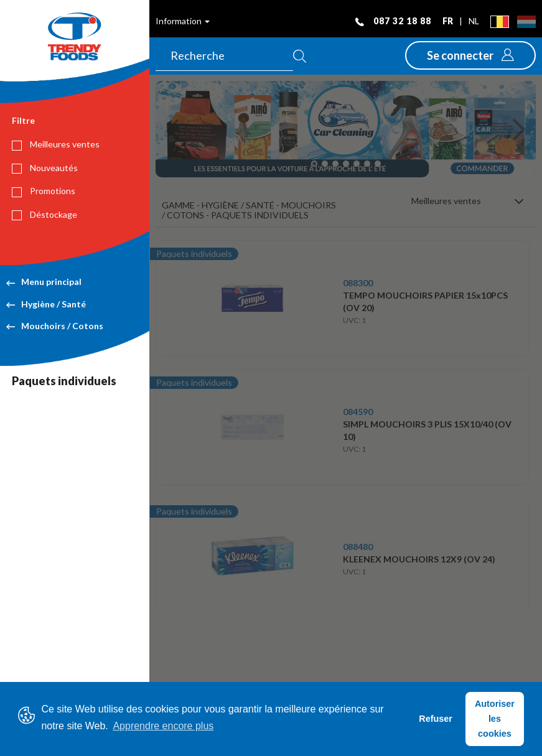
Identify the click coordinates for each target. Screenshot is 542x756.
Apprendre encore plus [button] (163, 726)
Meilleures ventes (56, 144)
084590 (358, 412)
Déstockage (44, 215)
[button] (470, 55)
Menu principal (44, 282)
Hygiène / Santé (46, 304)
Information (183, 21)
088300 (358, 283)
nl (474, 21)
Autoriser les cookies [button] (495, 719)
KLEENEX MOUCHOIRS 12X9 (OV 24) (419, 559)
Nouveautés (45, 168)
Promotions (44, 191)
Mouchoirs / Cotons (55, 326)
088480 (358, 547)
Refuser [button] (436, 719)
